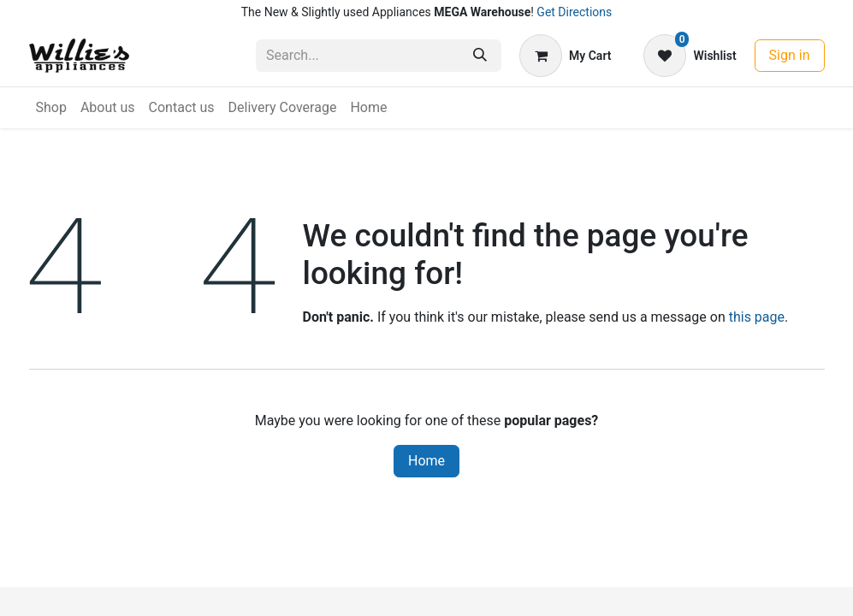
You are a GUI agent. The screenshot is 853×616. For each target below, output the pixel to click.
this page (757, 317)
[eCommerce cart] (565, 56)
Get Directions (574, 12)
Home (426, 461)
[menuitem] (51, 108)
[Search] (480, 56)
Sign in (790, 55)
